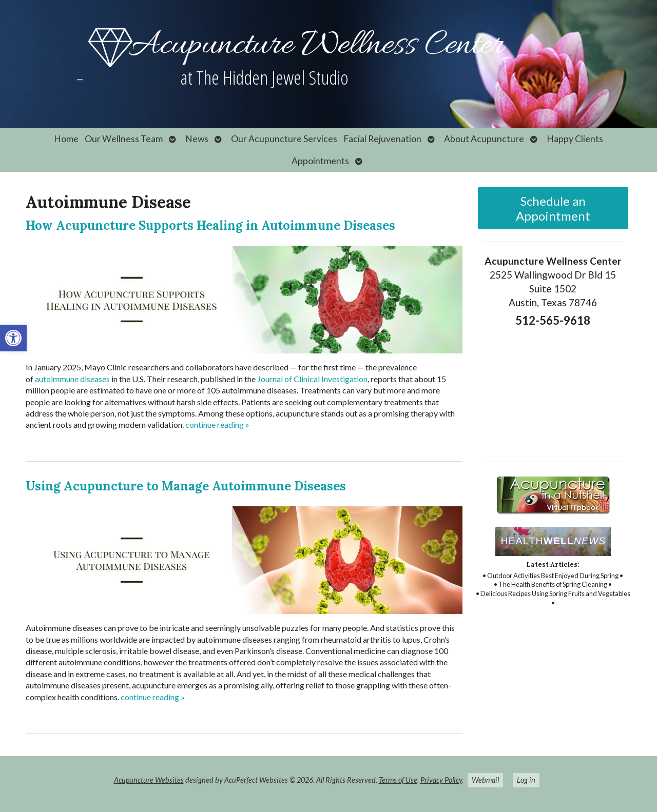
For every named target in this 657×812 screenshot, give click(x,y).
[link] (13, 338)
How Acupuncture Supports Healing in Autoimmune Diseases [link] (210, 225)
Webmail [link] (485, 780)
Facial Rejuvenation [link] (382, 139)
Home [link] (66, 139)
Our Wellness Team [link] (124, 139)
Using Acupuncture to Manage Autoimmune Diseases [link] (186, 486)
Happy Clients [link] (575, 139)
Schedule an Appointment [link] (553, 208)
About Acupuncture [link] (484, 139)
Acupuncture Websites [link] (149, 780)
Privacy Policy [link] (441, 780)
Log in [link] (526, 780)
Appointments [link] (320, 161)
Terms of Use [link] (398, 780)
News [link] (197, 139)
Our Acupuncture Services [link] (284, 139)
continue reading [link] (217, 424)
